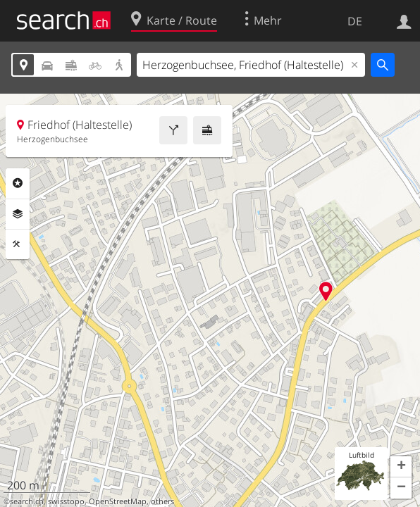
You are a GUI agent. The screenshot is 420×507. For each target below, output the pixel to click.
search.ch (27, 501)
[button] (401, 467)
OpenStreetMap (118, 501)
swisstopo (66, 501)
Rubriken (18, 183)
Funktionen (18, 244)
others (162, 501)
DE (355, 21)
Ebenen (18, 214)
